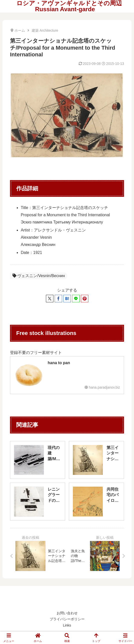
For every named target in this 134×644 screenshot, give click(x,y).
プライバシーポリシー (67, 619)
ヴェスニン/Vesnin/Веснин (39, 276)
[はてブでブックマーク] (67, 299)
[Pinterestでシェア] (85, 299)
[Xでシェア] (50, 299)
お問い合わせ (67, 613)
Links (67, 625)
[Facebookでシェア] (58, 299)
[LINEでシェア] (76, 299)
